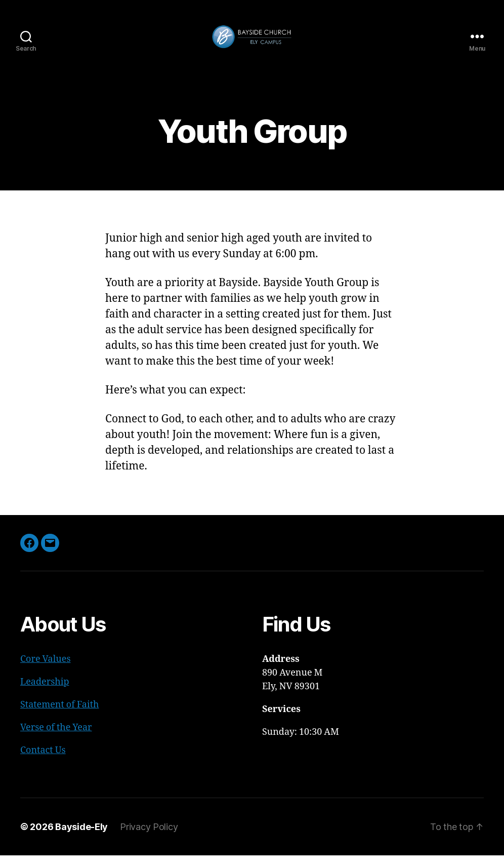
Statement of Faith (59, 716)
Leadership (45, 694)
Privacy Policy (149, 838)
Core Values (46, 671)
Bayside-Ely (81, 838)
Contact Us (43, 762)
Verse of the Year (56, 739)
